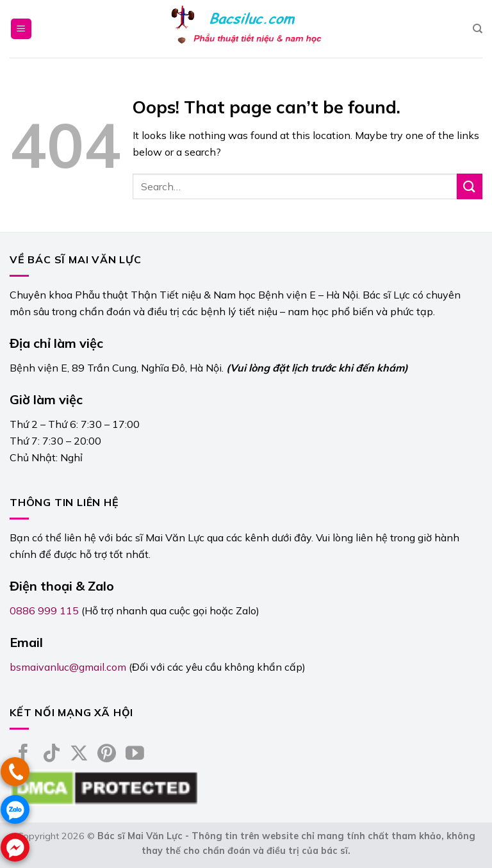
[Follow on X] (79, 755)
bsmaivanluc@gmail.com (68, 667)
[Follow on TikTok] (52, 755)
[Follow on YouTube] (135, 755)
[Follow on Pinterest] (107, 755)
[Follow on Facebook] (23, 755)
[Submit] (470, 186)
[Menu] (21, 29)
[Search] (478, 29)
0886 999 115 (44, 610)
